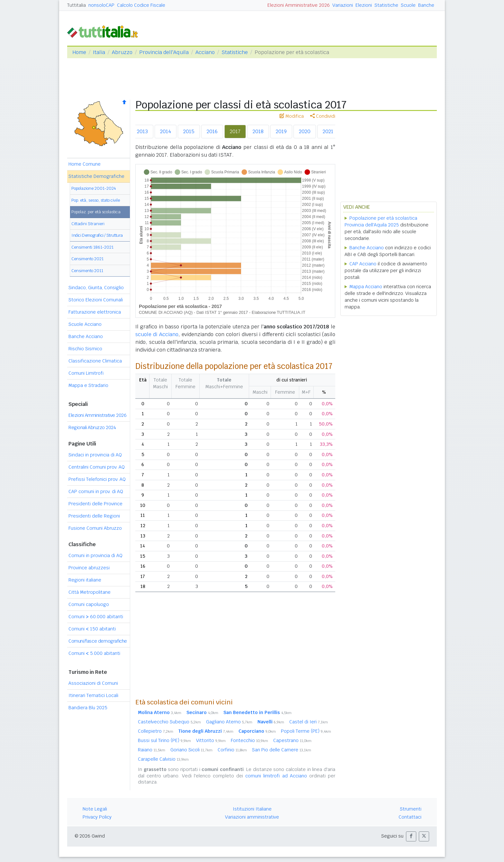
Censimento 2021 (87, 259)
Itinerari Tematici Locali (93, 695)
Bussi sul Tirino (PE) (164, 740)
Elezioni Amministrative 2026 (299, 5)
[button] (411, 836)
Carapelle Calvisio (163, 759)
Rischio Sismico (85, 349)
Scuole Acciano (85, 324)
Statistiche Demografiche (96, 176)
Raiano (152, 750)
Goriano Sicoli (191, 750)
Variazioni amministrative (252, 817)
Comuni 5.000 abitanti (94, 653)
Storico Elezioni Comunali (96, 300)
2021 (328, 131)
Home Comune (85, 164)
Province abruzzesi (89, 568)
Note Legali (95, 809)
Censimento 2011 (87, 271)
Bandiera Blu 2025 (88, 708)
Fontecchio (249, 740)
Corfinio (232, 750)
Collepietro (156, 731)
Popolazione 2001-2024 (94, 188)
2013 (142, 131)
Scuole (408, 5)
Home (79, 52)
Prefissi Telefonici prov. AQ (97, 479)
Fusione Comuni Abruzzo (95, 528)
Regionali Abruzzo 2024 (92, 427)
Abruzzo (122, 52)
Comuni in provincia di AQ (95, 555)
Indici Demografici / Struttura (97, 235)
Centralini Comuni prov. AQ (97, 467)
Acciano (205, 52)
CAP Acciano (363, 264)
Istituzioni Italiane (252, 809)
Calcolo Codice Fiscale (141, 5)
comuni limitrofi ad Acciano (276, 776)
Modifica (292, 116)
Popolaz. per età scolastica (96, 212)
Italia (99, 52)
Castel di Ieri (309, 722)
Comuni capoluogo (89, 604)
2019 (281, 131)
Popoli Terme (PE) (306, 731)
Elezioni (364, 5)
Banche (426, 5)
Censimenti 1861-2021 (92, 247)
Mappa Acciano (366, 287)
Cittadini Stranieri (88, 224)
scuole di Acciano (157, 334)
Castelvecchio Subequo (169, 722)
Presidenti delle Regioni (94, 516)
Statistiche (386, 5)
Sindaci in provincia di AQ (95, 455)
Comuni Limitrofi (86, 373)
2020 (305, 131)
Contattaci (410, 817)
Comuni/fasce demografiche (98, 641)
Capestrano (292, 740)
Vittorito (211, 740)
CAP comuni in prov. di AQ (96, 491)
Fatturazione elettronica (95, 312)
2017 (235, 131)
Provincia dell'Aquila (164, 52)
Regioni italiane (85, 580)
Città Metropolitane (90, 592)
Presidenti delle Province (95, 504)
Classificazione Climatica (95, 361)
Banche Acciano (86, 336)
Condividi (323, 116)
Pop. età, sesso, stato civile (96, 200)
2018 (258, 131)
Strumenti (411, 809)
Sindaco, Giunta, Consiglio (96, 288)
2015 (189, 131)
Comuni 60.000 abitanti (96, 617)
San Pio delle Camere (282, 750)
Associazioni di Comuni (93, 683)
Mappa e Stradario (88, 385)
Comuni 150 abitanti (92, 629)
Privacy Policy (97, 817)
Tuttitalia (76, 5)
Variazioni (343, 5)
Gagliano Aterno (229, 722)
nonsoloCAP (101, 5)
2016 (212, 131)
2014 (166, 131)
